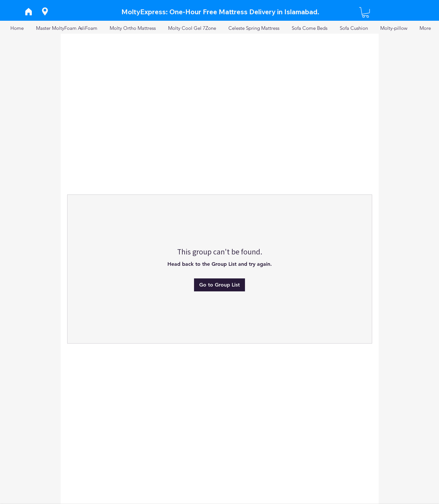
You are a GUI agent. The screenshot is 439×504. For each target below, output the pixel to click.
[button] (366, 12)
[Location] (45, 12)
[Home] (29, 12)
